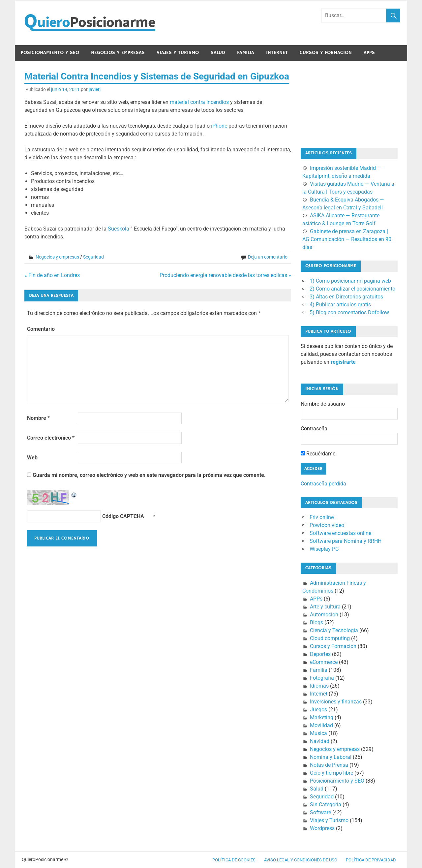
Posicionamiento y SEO (50, 53)
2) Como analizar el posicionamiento (352, 289)
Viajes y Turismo (178, 53)
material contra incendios (199, 102)
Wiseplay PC (324, 549)
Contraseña (314, 429)
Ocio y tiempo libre (332, 773)
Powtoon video (327, 525)
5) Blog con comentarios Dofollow (349, 312)
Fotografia (322, 678)
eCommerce (324, 662)
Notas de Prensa (329, 765)
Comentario (41, 329)
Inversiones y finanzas (336, 702)
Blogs (316, 622)
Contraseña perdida (323, 484)
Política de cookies (234, 860)
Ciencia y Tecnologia (334, 630)
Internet (277, 53)
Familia (246, 53)
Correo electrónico (51, 438)
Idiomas (319, 686)
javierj (95, 89)
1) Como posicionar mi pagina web (350, 281)
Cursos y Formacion (326, 53)
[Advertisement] (334, 103)
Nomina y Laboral (331, 757)
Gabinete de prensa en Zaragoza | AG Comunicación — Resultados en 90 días (347, 239)
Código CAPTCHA (123, 516)
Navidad (320, 741)
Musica (318, 733)
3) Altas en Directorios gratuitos (346, 297)
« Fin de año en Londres (52, 275)
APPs (369, 53)
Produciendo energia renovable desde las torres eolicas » (225, 275)
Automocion (324, 615)
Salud (218, 53)
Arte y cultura (325, 607)
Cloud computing (330, 638)
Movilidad (321, 725)
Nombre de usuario (323, 404)
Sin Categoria (326, 805)
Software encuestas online (340, 533)
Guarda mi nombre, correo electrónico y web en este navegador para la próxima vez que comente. (149, 475)
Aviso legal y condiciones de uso (301, 860)
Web (32, 458)
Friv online (322, 517)
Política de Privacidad (371, 860)
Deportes (320, 654)
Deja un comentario (268, 257)
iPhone (219, 126)
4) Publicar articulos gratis (340, 305)
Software (320, 812)
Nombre (38, 418)
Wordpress (322, 828)
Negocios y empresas (118, 53)
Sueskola (119, 229)
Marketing (322, 717)
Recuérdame (318, 454)
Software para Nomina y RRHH (346, 541)
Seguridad (93, 257)
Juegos (318, 710)
